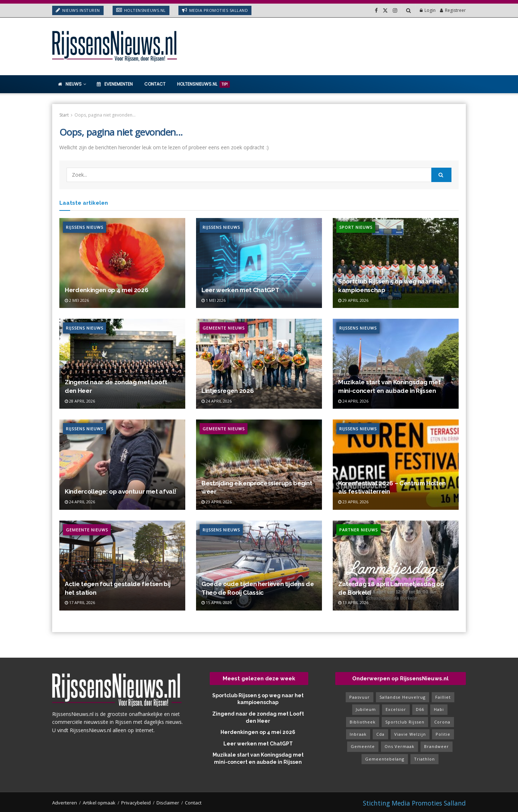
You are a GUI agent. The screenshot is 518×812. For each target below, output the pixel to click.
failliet (443, 697)
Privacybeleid (136, 803)
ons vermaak (399, 746)
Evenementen (115, 84)
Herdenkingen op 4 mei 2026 (106, 290)
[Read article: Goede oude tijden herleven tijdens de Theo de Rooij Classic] (259, 566)
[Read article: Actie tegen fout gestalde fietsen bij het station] (122, 566)
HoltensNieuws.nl (141, 10)
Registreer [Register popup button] (453, 10)
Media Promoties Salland (215, 10)
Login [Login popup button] (428, 10)
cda (380, 734)
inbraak (358, 734)
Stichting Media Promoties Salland (414, 803)
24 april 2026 (217, 401)
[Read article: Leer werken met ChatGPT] (259, 263)
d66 (420, 709)
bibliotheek (363, 722)
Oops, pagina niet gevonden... (105, 115)
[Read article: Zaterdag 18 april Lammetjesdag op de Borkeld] (396, 566)
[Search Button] (408, 10)
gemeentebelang (385, 759)
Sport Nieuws (356, 227)
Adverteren (65, 803)
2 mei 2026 (77, 300)
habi (439, 709)
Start (64, 115)
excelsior (396, 709)
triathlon (424, 759)
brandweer (437, 746)
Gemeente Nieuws (224, 328)
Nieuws (70, 84)
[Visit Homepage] (115, 47)
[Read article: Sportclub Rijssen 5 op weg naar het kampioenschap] (396, 263)
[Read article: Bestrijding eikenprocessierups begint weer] (259, 464)
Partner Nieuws (358, 530)
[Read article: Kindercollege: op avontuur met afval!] (122, 464)
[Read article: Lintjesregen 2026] (259, 364)
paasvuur (360, 697)
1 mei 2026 (213, 300)
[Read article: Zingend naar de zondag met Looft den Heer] (122, 364)
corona (442, 722)
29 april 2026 (353, 300)
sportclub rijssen (405, 722)
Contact (155, 84)
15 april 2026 (217, 602)
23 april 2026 (217, 502)
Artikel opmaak (99, 803)
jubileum (366, 709)
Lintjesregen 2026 (228, 391)
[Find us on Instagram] (395, 11)
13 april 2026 (353, 602)
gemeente (363, 746)
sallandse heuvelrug (403, 697)
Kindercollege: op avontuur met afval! (120, 491)
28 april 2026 (80, 401)
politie (443, 734)
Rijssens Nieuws (85, 227)
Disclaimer (168, 803)
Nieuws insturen (78, 10)
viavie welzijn (410, 734)
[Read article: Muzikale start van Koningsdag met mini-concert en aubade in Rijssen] (396, 364)
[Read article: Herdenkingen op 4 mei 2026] (122, 263)
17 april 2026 (80, 602)
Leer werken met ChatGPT (240, 290)
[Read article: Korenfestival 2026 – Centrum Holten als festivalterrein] (396, 464)
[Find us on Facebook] (376, 11)
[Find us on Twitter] (385, 11)
